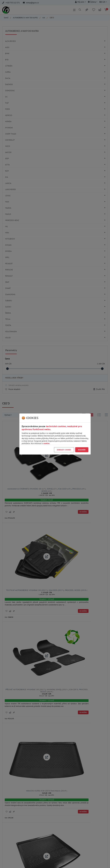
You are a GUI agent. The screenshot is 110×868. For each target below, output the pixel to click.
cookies (46, 443)
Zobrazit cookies (64, 450)
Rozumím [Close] (82, 450)
